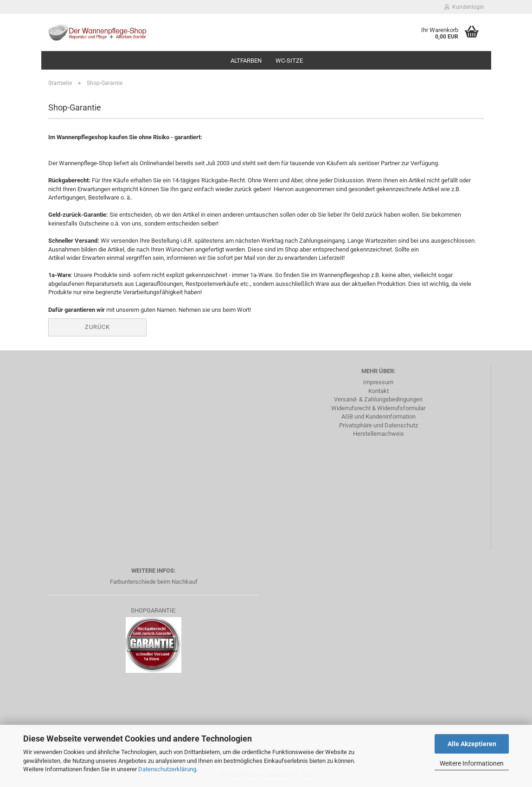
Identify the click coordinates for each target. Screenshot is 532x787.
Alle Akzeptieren (472, 744)
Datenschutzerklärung (167, 769)
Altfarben (246, 61)
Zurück (97, 327)
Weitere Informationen (472, 763)
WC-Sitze (289, 61)
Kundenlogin (464, 7)
